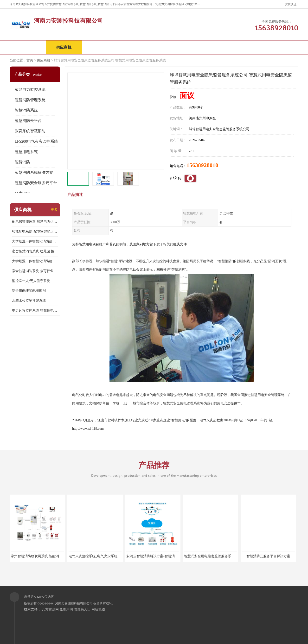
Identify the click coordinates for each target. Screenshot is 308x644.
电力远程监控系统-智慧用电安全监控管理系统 (35, 311)
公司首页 (28, 47)
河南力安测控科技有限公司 (74, 603)
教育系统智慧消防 (30, 131)
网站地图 (98, 609)
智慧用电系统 (26, 152)
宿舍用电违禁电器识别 (29, 291)
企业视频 (100, 47)
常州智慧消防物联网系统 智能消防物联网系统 (45, 556)
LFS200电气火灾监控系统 (36, 141)
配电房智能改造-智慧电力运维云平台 (35, 222)
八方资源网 (50, 609)
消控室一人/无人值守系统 (31, 281)
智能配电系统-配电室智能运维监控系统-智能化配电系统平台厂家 (35, 231)
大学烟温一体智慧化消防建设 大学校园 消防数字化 (35, 241)
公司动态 (172, 47)
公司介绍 (136, 47)
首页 (30, 60)
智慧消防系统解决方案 (34, 172)
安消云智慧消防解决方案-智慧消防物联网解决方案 (164, 556)
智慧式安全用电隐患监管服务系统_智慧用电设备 (220, 556)
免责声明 (66, 609)
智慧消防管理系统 (30, 100)
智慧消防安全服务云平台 (36, 183)
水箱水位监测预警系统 (29, 301)
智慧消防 (22, 162)
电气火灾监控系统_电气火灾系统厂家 (96, 556)
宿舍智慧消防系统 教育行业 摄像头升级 (35, 271)
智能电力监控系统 (30, 90)
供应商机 (64, 47)
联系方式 (244, 47)
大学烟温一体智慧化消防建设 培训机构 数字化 (35, 261)
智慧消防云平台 (28, 121)
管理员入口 (82, 609)
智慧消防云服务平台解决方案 (268, 556)
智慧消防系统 (26, 110)
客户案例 (208, 47)
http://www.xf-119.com (88, 429)
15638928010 (202, 165)
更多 (54, 210)
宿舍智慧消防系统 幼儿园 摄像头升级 (35, 251)
